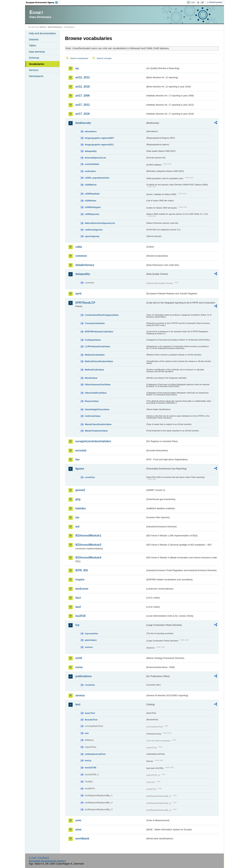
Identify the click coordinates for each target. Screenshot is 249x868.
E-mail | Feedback (39, 858)
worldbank (82, 839)
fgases (80, 469)
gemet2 (80, 490)
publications (84, 676)
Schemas (34, 58)
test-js (88, 760)
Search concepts (104, 58)
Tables (33, 46)
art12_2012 (83, 77)
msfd (79, 658)
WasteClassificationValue (98, 424)
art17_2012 (83, 105)
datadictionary (85, 265)
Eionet (42, 27)
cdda (79, 247)
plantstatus (91, 640)
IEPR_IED (82, 570)
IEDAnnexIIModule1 (88, 536)
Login (193, 2)
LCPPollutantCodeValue (98, 346)
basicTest (90, 713)
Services (34, 70)
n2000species (92, 214)
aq (77, 68)
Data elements (37, 52)
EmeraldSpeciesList (95, 158)
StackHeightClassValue (97, 409)
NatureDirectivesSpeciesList (100, 223)
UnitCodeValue (93, 416)
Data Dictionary (55, 27)
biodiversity (83, 123)
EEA (43, 2)
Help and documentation (42, 33)
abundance (91, 131)
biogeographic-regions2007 (99, 138)
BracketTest (91, 720)
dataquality (91, 151)
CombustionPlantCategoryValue (102, 315)
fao (77, 459)
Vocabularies (37, 64)
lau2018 (80, 616)
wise (78, 830)
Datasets (34, 39)
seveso (80, 695)
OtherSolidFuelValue (96, 393)
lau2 (78, 607)
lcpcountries (91, 633)
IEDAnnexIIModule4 (88, 558)
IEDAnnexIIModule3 (88, 545)
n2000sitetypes (93, 207)
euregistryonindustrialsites (93, 441)
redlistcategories (94, 230)
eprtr (79, 294)
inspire (80, 580)
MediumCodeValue (95, 355)
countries (90, 477)
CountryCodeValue (95, 323)
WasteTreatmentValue (96, 431)
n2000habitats (92, 194)
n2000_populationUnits (97, 178)
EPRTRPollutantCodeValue (99, 332)
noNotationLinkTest (95, 754)
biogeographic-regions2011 (99, 145)
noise (79, 667)
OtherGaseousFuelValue (98, 385)
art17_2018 (83, 114)
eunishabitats (92, 164)
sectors (89, 647)
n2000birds (91, 185)
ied (77, 527)
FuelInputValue (93, 340)
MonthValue (91, 378)
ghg (78, 499)
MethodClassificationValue (99, 361)
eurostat (81, 450)
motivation (91, 171)
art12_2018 (83, 87)
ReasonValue (92, 401)
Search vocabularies (79, 58)
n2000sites (91, 201)
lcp (77, 625)
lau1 (78, 598)
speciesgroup (92, 236)
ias (77, 517)
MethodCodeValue (94, 370)
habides (81, 508)
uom (78, 820)
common (81, 256)
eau (87, 733)
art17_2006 (83, 96)
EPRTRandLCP (85, 303)
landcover (82, 589)
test (78, 704)
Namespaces (36, 76)
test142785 (91, 768)
